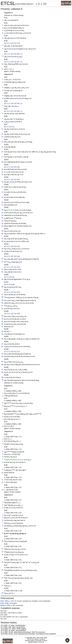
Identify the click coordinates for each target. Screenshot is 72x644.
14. (3, 142)
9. (3, 56)
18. (3, 162)
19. (3, 169)
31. (3, 218)
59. (3, 334)
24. (3, 192)
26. (3, 202)
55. (3, 321)
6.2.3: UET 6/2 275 (13, 43)
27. (3, 205)
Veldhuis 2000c (5, 605)
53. (3, 316)
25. (3, 197)
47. (3, 294)
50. (3, 303)
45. (3, 279)
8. (3, 48)
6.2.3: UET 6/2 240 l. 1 (14, 111)
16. (3, 152)
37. (3, 239)
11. (3, 69)
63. (3, 354)
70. (3, 380)
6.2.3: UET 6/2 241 (13, 167)
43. (3, 269)
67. (3, 370)
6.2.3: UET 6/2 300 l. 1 (14, 54)
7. (3, 45)
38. (3, 241)
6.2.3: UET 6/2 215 (13, 246)
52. (3, 309)
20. (3, 172)
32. (3, 221)
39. (3, 249)
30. (3, 215)
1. (3, 20)
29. (3, 213)
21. (3, 174)
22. (3, 182)
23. (3, 187)
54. (3, 319)
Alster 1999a (4, 603)
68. (3, 372)
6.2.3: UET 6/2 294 (13, 180)
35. (3, 231)
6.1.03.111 (10, 127)
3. (3, 28)
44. (3, 272)
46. (3, 287)
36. (3, 234)
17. (3, 157)
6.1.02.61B (10, 284)
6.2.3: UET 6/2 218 (13, 256)
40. (3, 251)
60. (3, 339)
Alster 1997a (4, 601)
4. (3, 30)
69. (3, 377)
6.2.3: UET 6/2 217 (13, 352)
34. (3, 226)
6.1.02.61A (10, 277)
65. (3, 362)
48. (3, 297)
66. (3, 365)
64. (3, 356)
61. (3, 344)
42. (3, 262)
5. (3, 33)
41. (3, 259)
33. (3, 223)
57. (3, 327)
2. (3, 25)
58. (3, 331)
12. (3, 134)
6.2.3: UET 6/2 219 (13, 292)
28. (3, 210)
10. (3, 64)
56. (3, 324)
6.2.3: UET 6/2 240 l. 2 (14, 104)
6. (3, 38)
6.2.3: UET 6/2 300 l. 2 (14, 62)
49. (3, 300)
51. (3, 306)
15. (3, 147)
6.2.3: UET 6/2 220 (13, 314)
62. (3, 346)
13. (3, 137)
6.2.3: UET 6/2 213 (13, 267)
